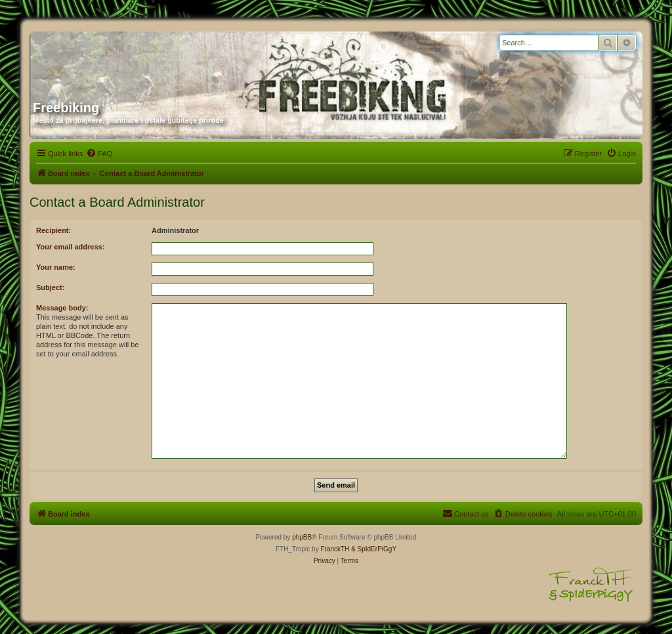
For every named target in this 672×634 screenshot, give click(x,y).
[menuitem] (99, 154)
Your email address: (70, 247)
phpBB (302, 537)
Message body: (62, 308)
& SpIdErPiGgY (374, 549)
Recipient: (53, 230)
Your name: (56, 267)
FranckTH (335, 549)
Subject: (50, 287)
